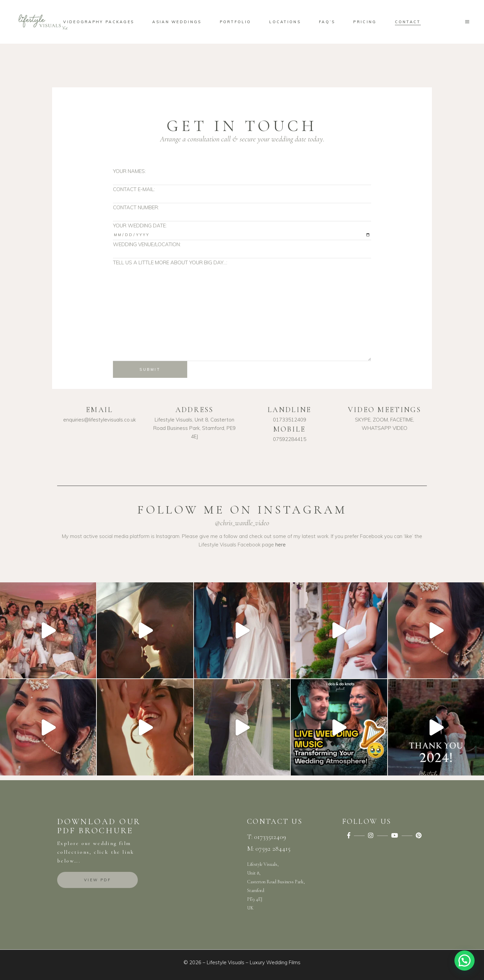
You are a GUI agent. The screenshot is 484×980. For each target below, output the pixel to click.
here (280, 545)
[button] (465, 961)
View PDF (97, 880)
